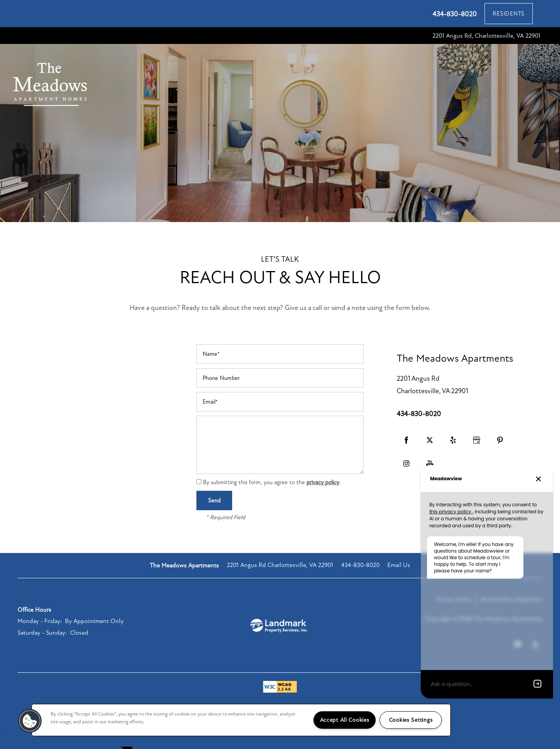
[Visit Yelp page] (453, 449)
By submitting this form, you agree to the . (272, 491)
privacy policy (323, 491)
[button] (509, 14)
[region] (241, 720)
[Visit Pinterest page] (500, 449)
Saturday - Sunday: (42, 642)
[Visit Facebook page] (406, 449)
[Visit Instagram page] (406, 472)
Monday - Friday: (40, 630)
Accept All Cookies (345, 720)
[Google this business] (476, 449)
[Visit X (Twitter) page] (430, 449)
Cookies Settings (411, 720)
